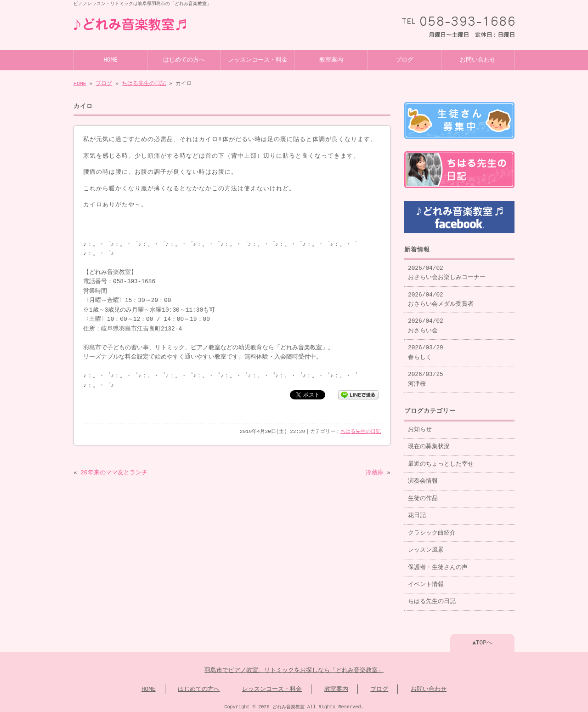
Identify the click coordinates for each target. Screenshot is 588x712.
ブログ (404, 59)
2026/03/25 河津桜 (426, 376)
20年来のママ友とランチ (114, 472)
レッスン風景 (426, 547)
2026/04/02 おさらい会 (426, 322)
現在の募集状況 (429, 443)
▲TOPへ (482, 639)
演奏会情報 (423, 478)
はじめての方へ (184, 59)
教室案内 (331, 59)
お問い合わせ (478, 59)
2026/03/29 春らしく (426, 349)
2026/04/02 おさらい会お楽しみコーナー (447, 269)
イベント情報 (426, 581)
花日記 (417, 512)
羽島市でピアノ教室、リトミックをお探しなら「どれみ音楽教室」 (294, 667)
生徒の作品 (423, 495)
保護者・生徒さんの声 (438, 564)
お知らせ (420, 426)
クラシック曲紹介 (432, 530)
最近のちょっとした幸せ (441, 461)
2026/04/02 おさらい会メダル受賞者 (441, 296)
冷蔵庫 (375, 472)
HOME (110, 59)
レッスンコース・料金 (258, 59)
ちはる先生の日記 (144, 83)
